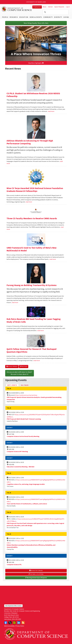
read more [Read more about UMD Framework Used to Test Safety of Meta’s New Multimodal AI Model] (53, 259)
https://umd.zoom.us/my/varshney (26, 395)
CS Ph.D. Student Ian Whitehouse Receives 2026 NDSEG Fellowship (33, 95)
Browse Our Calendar (36, 570)
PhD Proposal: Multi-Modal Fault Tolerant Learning (24, 419)
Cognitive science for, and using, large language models (26, 484)
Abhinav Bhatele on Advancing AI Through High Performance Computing (30, 142)
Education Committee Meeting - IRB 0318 (20, 467)
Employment (37, 7)
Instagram (14, 623)
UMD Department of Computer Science (17, 9)
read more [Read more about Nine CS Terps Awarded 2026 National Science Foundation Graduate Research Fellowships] (29, 202)
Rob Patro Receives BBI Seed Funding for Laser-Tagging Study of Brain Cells (34, 320)
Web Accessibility (9, 626)
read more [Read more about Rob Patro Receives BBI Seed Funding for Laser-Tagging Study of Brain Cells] (40, 330)
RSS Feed (24, 367)
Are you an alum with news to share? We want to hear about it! (20, 373)
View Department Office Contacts (13, 606)
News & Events (36, 17)
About (44, 7)
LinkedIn (19, 623)
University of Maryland (36, 2)
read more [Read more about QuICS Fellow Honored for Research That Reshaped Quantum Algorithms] (37, 360)
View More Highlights (36, 63)
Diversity (58, 17)
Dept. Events (13, 385)
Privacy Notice (20, 626)
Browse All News (12, 367)
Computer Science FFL (14, 564)
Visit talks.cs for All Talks (36, 574)
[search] (55, 12)
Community (48, 17)
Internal (50, 7)
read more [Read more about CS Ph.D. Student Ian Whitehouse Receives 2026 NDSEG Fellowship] (51, 111)
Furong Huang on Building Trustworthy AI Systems (32, 285)
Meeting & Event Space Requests (36, 578)
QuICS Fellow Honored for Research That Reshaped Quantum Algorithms (32, 350)
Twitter (10, 623)
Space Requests (59, 7)
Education (24, 17)
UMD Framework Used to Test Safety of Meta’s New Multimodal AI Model (32, 249)
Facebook (6, 623)
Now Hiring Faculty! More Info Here (36, 23)
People (5, 17)
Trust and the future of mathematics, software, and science (27, 504)
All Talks (25, 385)
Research (14, 17)
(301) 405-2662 (16, 619)
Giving (66, 17)
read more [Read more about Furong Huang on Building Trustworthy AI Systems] (15, 302)
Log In (68, 7)
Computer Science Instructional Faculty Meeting (23, 436)
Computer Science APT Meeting (17, 451)
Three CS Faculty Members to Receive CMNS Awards (32, 218)
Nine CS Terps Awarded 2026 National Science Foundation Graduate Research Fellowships (35, 190)
